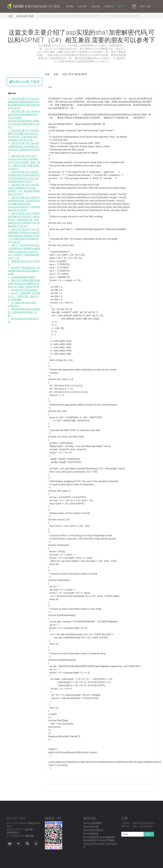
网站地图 (29, 836)
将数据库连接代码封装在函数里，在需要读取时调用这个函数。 (24, 312)
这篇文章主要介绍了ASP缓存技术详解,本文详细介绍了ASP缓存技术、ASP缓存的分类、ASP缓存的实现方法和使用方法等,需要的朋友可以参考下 (24, 220)
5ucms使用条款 (91, 834)
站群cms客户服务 (25, 16)
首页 (11, 16)
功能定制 (96, 6)
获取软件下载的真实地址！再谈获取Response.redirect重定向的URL (24, 271)
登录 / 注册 (145, 6)
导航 (70, 6)
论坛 (120, 6)
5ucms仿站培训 (91, 827)
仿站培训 (83, 6)
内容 (50, 87)
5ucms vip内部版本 (93, 823)
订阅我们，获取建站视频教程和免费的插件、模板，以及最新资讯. (138, 825)
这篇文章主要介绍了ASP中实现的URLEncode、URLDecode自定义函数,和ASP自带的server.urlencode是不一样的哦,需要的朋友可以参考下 (24, 204)
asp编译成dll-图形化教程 (23, 277)
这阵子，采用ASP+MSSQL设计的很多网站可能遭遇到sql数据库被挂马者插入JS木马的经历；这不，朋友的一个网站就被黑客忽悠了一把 (24, 252)
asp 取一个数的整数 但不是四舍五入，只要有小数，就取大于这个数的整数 (24, 296)
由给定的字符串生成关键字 (24, 290)
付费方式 (109, 6)
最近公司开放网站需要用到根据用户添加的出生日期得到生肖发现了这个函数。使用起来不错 (24, 284)
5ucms (33, 823)
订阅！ (149, 834)
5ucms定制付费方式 (93, 830)
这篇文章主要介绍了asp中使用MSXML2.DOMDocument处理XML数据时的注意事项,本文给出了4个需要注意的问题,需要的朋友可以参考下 (24, 236)
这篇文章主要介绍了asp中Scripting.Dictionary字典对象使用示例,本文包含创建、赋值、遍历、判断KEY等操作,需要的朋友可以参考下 (24, 162)
